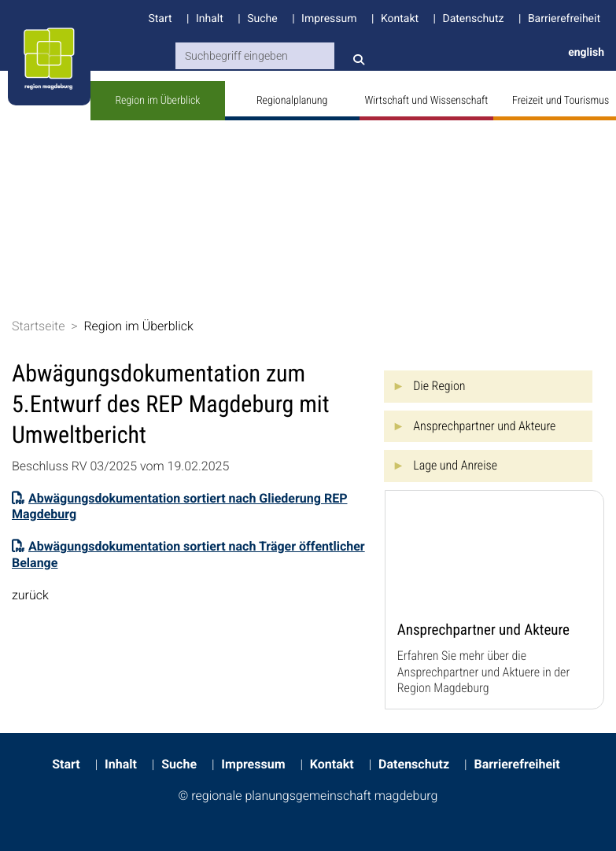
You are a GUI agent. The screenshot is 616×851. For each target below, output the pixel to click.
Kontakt (400, 19)
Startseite (39, 326)
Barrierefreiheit (564, 19)
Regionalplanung (292, 101)
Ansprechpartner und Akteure (484, 426)
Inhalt (210, 19)
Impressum (329, 19)
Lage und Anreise (455, 465)
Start (160, 19)
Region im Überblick (157, 101)
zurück (30, 595)
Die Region (439, 386)
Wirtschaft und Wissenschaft (427, 101)
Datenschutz (473, 19)
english (586, 53)
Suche (262, 19)
